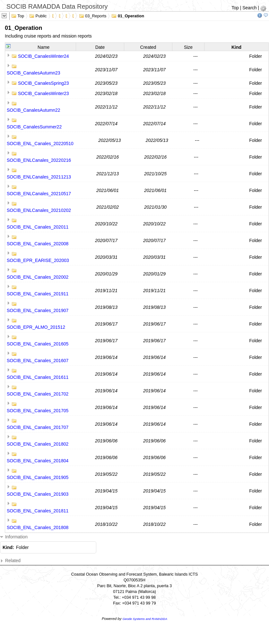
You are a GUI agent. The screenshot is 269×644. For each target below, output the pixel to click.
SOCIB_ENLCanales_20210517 (39, 194)
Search (249, 8)
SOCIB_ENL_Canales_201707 (38, 427)
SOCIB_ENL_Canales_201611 (38, 377)
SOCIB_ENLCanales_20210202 (39, 210)
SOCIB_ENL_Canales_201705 (38, 411)
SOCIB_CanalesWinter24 (43, 56)
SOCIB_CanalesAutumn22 (34, 110)
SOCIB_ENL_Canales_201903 (38, 494)
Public (38, 15)
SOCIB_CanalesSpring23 (43, 83)
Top (235, 8)
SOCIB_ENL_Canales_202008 (38, 244)
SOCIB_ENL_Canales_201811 (38, 511)
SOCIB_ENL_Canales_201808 (38, 527)
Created (148, 47)
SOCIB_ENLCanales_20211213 (39, 177)
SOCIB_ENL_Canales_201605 (38, 344)
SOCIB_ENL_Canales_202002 (38, 277)
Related (10, 561)
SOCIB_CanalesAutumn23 (34, 73)
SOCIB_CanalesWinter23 (43, 93)
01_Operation (128, 15)
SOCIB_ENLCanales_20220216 (39, 160)
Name (43, 47)
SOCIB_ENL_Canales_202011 (38, 227)
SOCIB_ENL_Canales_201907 (38, 310)
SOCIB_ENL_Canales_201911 (38, 294)
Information (14, 537)
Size (188, 47)
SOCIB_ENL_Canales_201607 (38, 361)
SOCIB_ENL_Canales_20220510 (40, 144)
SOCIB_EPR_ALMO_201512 (36, 327)
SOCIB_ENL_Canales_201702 (38, 394)
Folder (256, 56)
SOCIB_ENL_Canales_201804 (38, 461)
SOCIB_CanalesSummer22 (34, 127)
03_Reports (93, 15)
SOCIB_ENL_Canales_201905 (38, 477)
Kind (236, 47)
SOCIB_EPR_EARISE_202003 (38, 260)
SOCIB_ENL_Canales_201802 (38, 444)
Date (100, 47)
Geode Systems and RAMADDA (145, 619)
